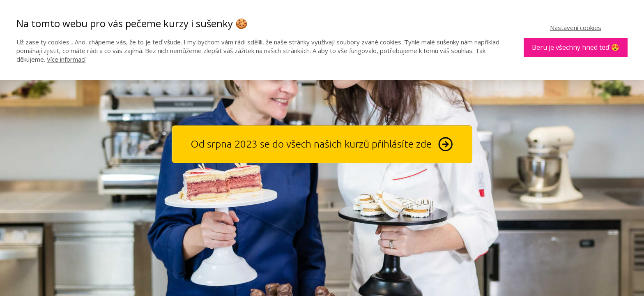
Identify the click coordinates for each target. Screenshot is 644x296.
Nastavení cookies (576, 28)
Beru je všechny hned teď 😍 (576, 47)
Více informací (66, 59)
